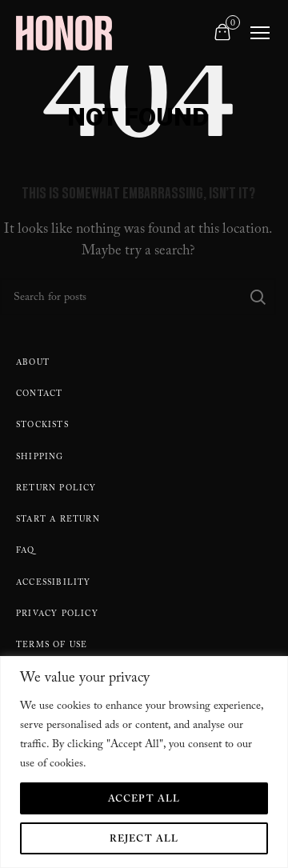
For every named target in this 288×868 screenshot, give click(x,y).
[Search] (138, 297)
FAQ (26, 552)
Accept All (144, 800)
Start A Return (58, 520)
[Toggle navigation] (260, 33)
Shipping (40, 458)
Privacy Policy (57, 615)
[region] (144, 762)
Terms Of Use (52, 646)
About (33, 364)
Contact (39, 395)
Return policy (56, 489)
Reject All (144, 840)
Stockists (42, 426)
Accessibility (54, 584)
